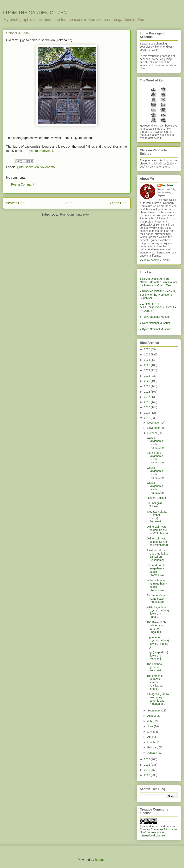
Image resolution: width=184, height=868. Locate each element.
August (152, 716)
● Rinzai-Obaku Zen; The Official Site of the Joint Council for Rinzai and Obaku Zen (159, 282)
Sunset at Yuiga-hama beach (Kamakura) (156, 599)
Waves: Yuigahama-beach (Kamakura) (155, 443)
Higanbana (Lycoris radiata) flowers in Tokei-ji (158, 642)
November (154, 428)
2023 (147, 365)
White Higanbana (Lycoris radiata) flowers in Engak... (158, 612)
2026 (147, 349)
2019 (147, 386)
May (150, 732)
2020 (147, 381)
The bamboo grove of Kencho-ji (154, 667)
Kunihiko (167, 185)
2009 (147, 775)
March (151, 742)
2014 (147, 413)
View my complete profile (155, 260)
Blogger (100, 860)
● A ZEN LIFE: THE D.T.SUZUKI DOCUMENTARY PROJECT (158, 307)
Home (68, 203)
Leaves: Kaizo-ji (156, 498)
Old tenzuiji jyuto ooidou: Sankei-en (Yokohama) (157, 530)
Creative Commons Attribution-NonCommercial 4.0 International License (158, 832)
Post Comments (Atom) (76, 214)
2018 (147, 392)
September (154, 710)
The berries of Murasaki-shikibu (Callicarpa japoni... (155, 682)
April (150, 737)
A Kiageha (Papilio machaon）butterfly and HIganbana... (158, 699)
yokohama (48, 167)
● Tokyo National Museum (156, 317)
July (150, 721)
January (152, 753)
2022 (147, 370)
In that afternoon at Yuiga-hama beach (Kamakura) (157, 585)
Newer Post (16, 203)
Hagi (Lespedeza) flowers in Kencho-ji (157, 656)
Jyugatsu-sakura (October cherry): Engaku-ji (157, 516)
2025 (147, 354)
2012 (147, 759)
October (152, 433)
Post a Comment (23, 184)
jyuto (20, 167)
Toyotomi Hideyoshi (40, 151)
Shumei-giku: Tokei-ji (155, 505)
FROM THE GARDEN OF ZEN (35, 13)
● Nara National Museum (155, 323)
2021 (147, 376)
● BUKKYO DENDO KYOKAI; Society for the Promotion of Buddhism (158, 295)
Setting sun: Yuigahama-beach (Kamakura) (155, 458)
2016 (147, 402)
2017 (147, 397)
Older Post (119, 203)
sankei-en (32, 167)
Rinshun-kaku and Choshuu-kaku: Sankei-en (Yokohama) (158, 555)
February (153, 747)
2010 (147, 770)
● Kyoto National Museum (155, 329)
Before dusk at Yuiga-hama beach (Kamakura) (155, 570)
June (150, 726)
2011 (147, 765)
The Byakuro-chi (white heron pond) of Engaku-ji (156, 627)
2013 (147, 418)
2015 (147, 407)
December (154, 423)
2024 (147, 360)
